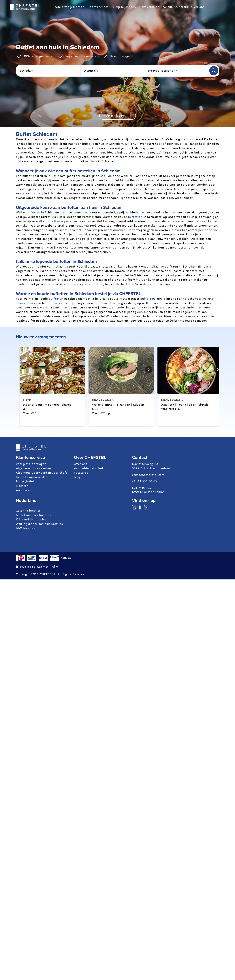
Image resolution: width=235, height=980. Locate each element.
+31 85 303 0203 (144, 481)
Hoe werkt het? (99, 7)
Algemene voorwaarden (34, 468)
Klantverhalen (149, 7)
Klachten (22, 486)
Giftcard (182, 7)
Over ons (198, 7)
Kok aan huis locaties (31, 519)
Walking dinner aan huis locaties (40, 524)
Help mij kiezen (125, 7)
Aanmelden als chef (89, 468)
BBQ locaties (25, 528)
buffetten (33, 212)
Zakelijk (168, 7)
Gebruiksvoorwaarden (32, 477)
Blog (77, 477)
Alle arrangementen (70, 7)
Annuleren (24, 490)
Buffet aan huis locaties (33, 515)
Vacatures (81, 473)
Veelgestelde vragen (31, 464)
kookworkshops (65, 303)
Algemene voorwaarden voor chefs (42, 473)
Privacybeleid (26, 481)
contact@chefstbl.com (148, 475)
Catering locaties (28, 511)
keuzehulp (82, 226)
